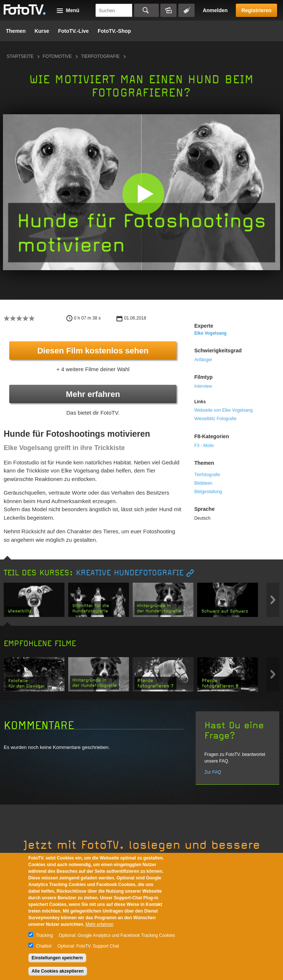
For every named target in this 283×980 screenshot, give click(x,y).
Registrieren (256, 10)
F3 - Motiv (204, 446)
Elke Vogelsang (210, 333)
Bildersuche (168, 10)
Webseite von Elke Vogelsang (223, 410)
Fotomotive (57, 56)
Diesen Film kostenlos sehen (93, 351)
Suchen (146, 10)
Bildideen (203, 483)
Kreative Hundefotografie (130, 573)
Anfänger (203, 360)
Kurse (42, 31)
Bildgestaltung (208, 492)
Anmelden (215, 10)
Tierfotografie (100, 56)
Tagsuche (186, 10)
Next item (273, 600)
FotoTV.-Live (73, 31)
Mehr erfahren (93, 394)
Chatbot (44, 946)
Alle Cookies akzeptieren (58, 971)
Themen (16, 31)
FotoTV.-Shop (114, 31)
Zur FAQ (213, 772)
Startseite (20, 56)
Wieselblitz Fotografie (215, 419)
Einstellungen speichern (57, 958)
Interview (203, 386)
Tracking (45, 935)
